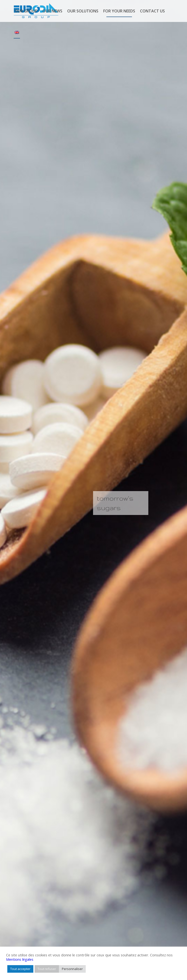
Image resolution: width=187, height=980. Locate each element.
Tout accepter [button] (20, 969)
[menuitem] (26, 11)
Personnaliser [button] (72, 969)
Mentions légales (20, 959)
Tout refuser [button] (47, 969)
